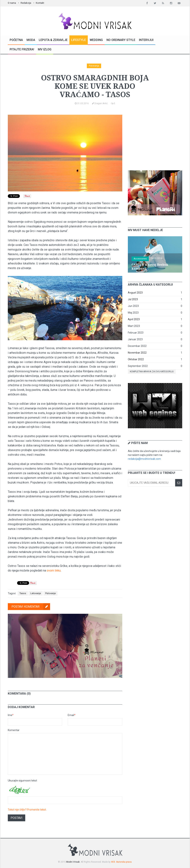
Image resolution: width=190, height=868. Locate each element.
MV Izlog (45, 49)
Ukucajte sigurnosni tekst (22, 781)
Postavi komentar (31, 607)
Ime (11, 715)
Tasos (23, 593)
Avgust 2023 (135, 293)
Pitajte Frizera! (22, 49)
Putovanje (50, 593)
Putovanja (94, 66)
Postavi (17, 818)
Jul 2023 (133, 299)
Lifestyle (79, 40)
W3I (113, 862)
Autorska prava (124, 862)
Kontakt (40, 3)
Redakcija (26, 3)
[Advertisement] (156, 138)
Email (72, 715)
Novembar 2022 (137, 353)
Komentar (14, 730)
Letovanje (36, 593)
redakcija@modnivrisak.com (144, 459)
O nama (12, 3)
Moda (31, 40)
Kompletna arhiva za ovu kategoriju (152, 372)
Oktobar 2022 (136, 359)
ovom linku (54, 570)
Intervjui (146, 40)
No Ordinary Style (121, 40)
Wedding (96, 40)
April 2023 (134, 319)
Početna (16, 40)
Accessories (140, 259)
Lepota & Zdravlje (53, 40)
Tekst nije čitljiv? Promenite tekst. (27, 810)
